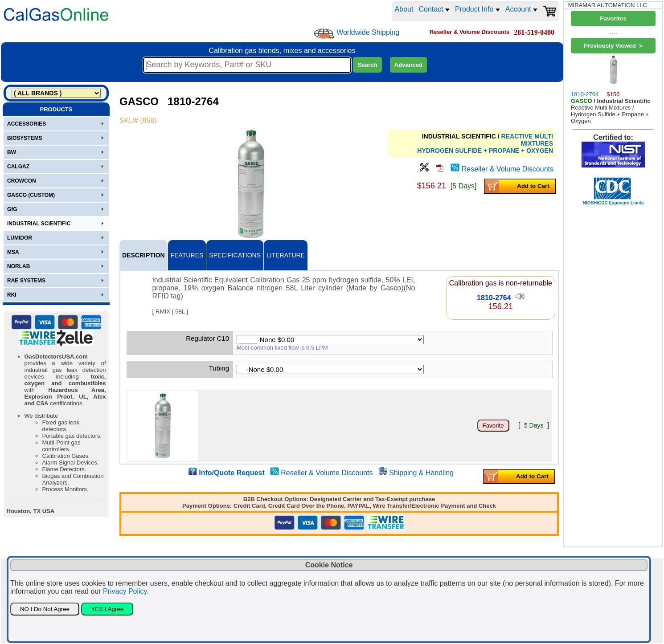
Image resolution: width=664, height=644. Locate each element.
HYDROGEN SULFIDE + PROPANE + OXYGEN (485, 151)
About (404, 9)
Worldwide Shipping (368, 32)
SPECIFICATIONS (235, 255)
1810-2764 (494, 298)
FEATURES (187, 255)
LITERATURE (286, 255)
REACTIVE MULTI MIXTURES (527, 140)
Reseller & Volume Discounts (508, 169)
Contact (434, 9)
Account (521, 9)
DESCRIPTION (143, 255)
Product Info (478, 9)
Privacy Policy (125, 591)
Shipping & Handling (421, 473)
